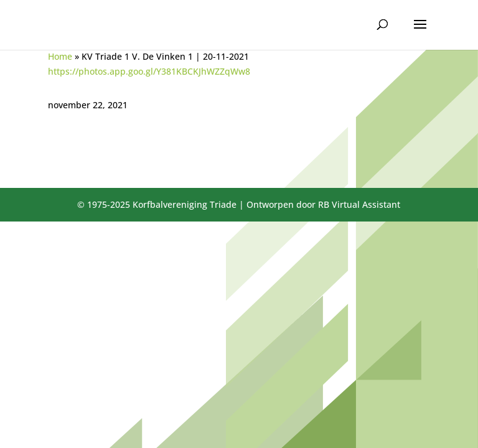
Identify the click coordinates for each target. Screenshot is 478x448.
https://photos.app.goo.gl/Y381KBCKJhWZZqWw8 (149, 71)
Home (60, 56)
